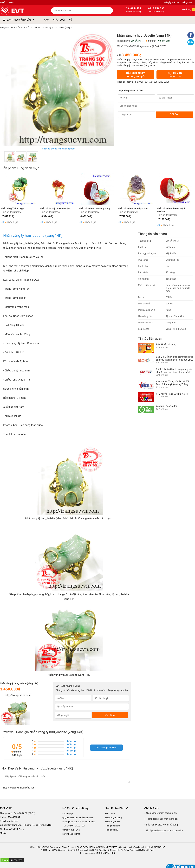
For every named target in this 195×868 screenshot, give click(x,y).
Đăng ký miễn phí (172, 2)
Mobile (3, 833)
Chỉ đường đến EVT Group (12, 829)
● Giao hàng (150, 813)
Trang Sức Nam (113, 826)
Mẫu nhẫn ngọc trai (71, 834)
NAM (46, 20)
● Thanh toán (151, 819)
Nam (11, 2)
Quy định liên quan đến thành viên (78, 818)
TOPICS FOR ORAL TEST (74, 826)
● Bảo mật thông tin (168, 819)
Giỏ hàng (186, 10)
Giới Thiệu (110, 814)
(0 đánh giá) (164, 41)
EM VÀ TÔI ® (137, 41)
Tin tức (3, 2)
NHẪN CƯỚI (59, 20)
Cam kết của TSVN (71, 830)
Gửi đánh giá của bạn (106, 748)
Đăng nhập (187, 2)
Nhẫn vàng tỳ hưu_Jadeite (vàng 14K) (33, 236)
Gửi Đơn (174, 114)
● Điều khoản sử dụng (167, 825)
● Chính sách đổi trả (167, 813)
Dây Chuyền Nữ (112, 822)
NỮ (70, 20)
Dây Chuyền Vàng (114, 818)
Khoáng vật (68, 814)
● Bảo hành (150, 825)
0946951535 (151, 82)
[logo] (20, 11)
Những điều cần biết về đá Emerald (79, 822)
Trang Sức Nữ (112, 830)
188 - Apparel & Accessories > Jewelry (164, 831)
